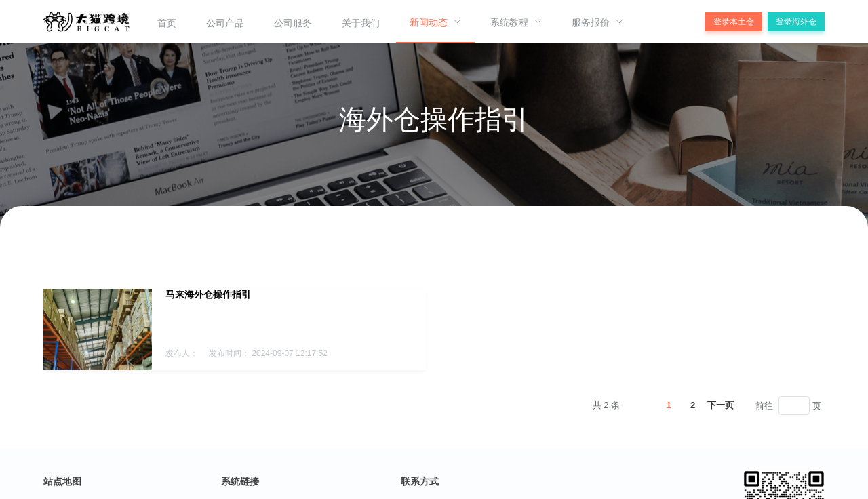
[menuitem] (167, 22)
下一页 (721, 405)
